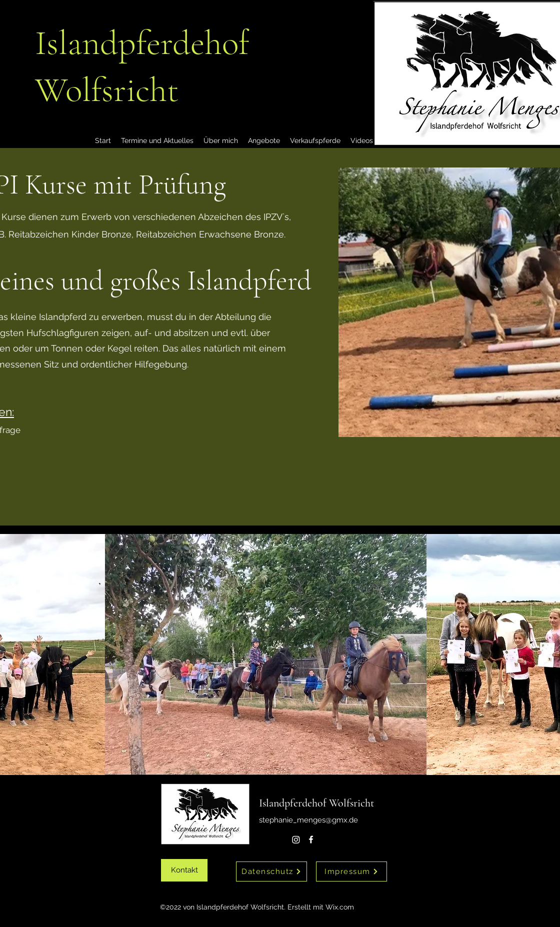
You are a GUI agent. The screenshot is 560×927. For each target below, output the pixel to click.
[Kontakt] (184, 870)
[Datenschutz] (271, 871)
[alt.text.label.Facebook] (311, 839)
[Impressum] (351, 871)
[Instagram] (296, 839)
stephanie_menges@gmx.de (308, 820)
